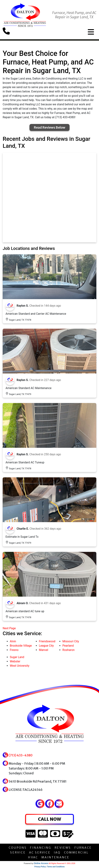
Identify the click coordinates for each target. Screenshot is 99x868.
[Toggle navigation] (91, 32)
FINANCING (41, 848)
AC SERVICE (40, 852)
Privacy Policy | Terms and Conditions (49, 867)
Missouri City (71, 641)
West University (20, 666)
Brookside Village (21, 646)
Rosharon (68, 650)
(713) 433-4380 (21, 755)
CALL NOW (49, 819)
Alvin (13, 641)
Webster (15, 661)
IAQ (57, 852)
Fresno (14, 650)
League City (46, 646)
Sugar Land (17, 657)
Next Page (9, 628)
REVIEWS (63, 848)
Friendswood (47, 641)
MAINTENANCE (55, 857)
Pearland (68, 646)
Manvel (44, 650)
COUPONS (18, 848)
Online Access (41, 863)
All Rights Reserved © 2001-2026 (62, 863)
